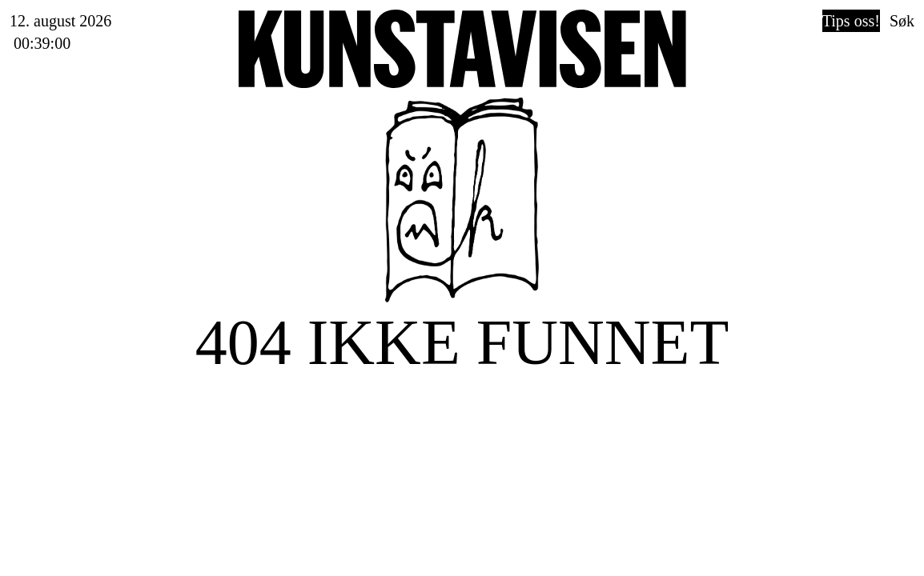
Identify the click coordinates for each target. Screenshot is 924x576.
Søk (902, 21)
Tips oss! (851, 21)
